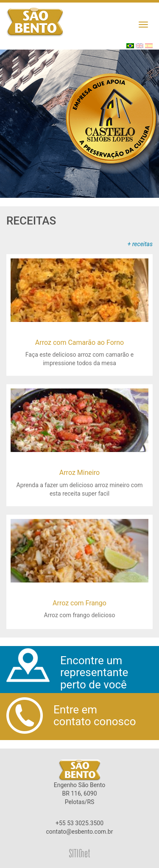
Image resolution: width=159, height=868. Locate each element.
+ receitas (140, 244)
